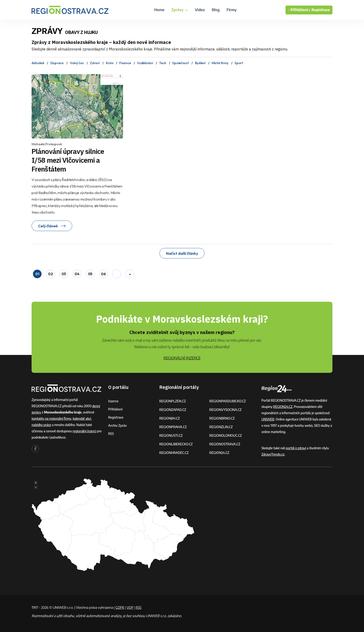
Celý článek (52, 226)
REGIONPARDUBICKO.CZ (228, 401)
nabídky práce (41, 425)
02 (50, 274)
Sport (239, 63)
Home (159, 10)
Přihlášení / (299, 10)
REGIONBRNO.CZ (222, 418)
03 (64, 274)
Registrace (321, 10)
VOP (130, 607)
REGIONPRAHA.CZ (173, 427)
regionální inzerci (84, 431)
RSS (111, 434)
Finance (125, 63)
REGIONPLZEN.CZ (173, 401)
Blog (216, 10)
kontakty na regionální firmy (51, 419)
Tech (162, 63)
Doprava (57, 63)
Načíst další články (182, 253)
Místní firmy (220, 63)
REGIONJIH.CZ (170, 418)
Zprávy (180, 10)
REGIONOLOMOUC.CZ (226, 435)
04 (77, 274)
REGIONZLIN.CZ (221, 427)
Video (200, 10)
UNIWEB (268, 419)
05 (90, 274)
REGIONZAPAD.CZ (173, 410)
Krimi (110, 63)
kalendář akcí (82, 419)
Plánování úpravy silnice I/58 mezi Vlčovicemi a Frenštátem (68, 160)
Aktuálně (38, 63)
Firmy (232, 10)
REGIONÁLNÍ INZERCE (182, 358)
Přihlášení (115, 409)
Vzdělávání (145, 63)
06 (103, 274)
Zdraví (95, 63)
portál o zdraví (296, 448)
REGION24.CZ (219, 453)
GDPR (120, 607)
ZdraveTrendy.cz (273, 454)
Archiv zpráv (117, 425)
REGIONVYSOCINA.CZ (226, 410)
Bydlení (200, 63)
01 (37, 274)
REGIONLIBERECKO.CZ (176, 444)
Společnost (180, 63)
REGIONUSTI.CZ (171, 435)
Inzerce (113, 401)
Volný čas (77, 63)
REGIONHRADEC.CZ (174, 453)
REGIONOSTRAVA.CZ (225, 444)
